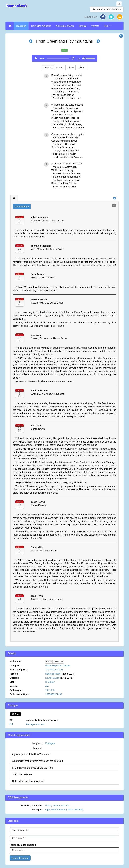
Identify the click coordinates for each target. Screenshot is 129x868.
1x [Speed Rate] (79, 59)
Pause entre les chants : (23, 845)
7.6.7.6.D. (50, 690)
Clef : (12, 682)
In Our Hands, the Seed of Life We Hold (32, 768)
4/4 (47, 686)
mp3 (48, 810)
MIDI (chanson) (59, 810)
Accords (48, 68)
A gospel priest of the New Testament (31, 754)
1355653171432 (54, 694)
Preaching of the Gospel (58, 666)
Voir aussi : (37, 748)
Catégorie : (16, 666)
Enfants (82, 26)
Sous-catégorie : (19, 670)
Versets (95, 26)
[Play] (36, 58)
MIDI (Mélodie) (76, 810)
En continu (58, 662)
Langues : (37, 743)
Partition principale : (32, 805)
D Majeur (50, 682)
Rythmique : (16, 690)
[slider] (58, 58)
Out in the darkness (22, 774)
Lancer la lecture (20, 858)
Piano (71, 68)
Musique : (15, 678)
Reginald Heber (53, 674)
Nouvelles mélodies (41, 26)
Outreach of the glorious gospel (28, 781)
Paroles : (14, 674)
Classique (21, 26)
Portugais (50, 743)
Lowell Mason (52, 678)
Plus (107, 26)
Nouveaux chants (65, 26)
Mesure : (14, 686)
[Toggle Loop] (73, 58)
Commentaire (22, 207)
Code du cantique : (20, 694)
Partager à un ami (35, 724)
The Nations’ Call (54, 670)
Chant (49, 662)
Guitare (81, 68)
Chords (60, 68)
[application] (64, 58)
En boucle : (16, 661)
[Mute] (84, 58)
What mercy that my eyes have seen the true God (37, 761)
